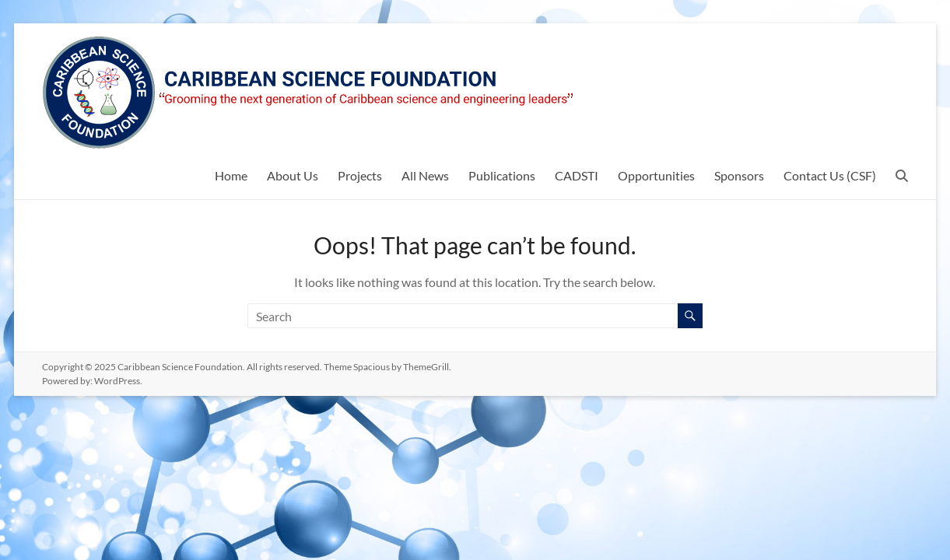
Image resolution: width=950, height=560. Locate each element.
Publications (502, 175)
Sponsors (739, 175)
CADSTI (577, 175)
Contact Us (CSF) (830, 175)
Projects (360, 175)
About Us (293, 175)
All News (425, 175)
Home (231, 175)
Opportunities (656, 175)
